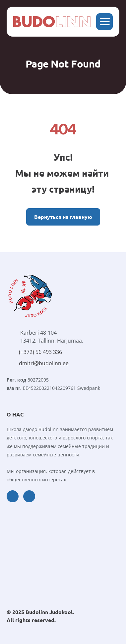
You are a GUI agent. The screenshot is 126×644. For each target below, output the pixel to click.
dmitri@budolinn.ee (44, 363)
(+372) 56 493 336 (40, 352)
